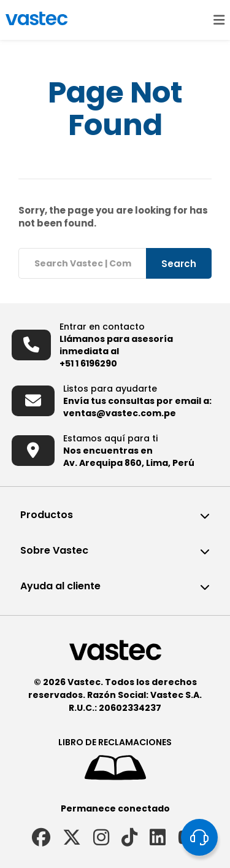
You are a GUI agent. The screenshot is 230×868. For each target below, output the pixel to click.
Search (179, 264)
